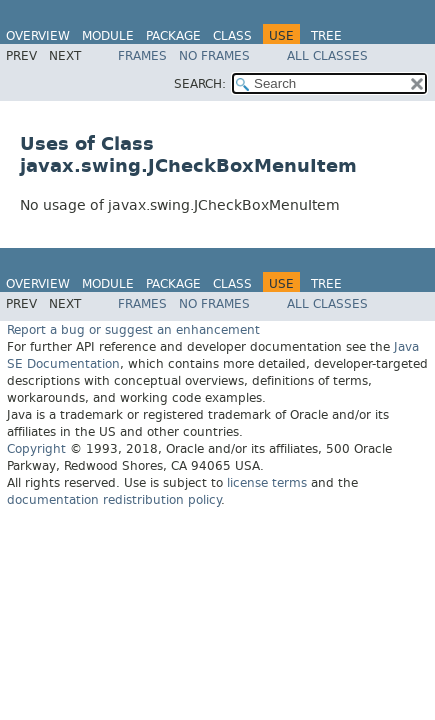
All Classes (327, 56)
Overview (38, 36)
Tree (326, 36)
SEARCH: (200, 84)
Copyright (36, 449)
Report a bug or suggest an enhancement (133, 330)
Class (232, 36)
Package (173, 36)
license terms (267, 483)
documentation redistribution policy (114, 500)
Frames (142, 56)
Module (108, 36)
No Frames (214, 56)
